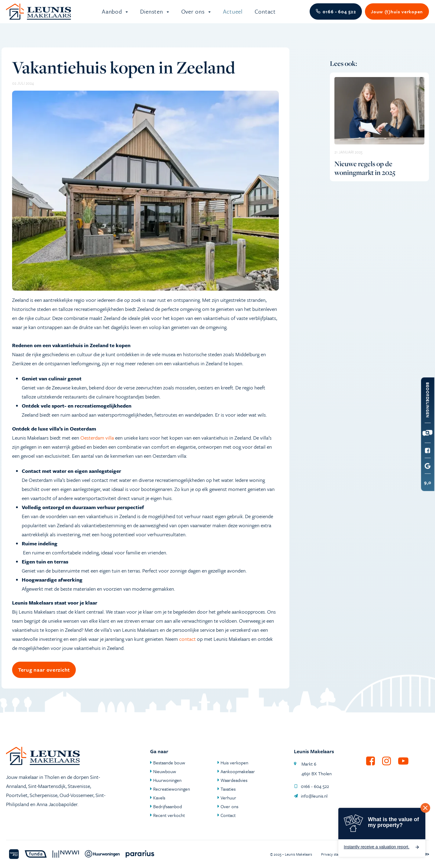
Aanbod (113, 15)
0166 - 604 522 (311, 786)
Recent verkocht (169, 815)
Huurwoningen (167, 780)
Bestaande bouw (169, 763)
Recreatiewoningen (172, 789)
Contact (265, 15)
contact (187, 646)
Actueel (233, 15)
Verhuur (228, 798)
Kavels (159, 798)
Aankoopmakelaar (238, 771)
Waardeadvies (234, 780)
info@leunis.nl (311, 796)
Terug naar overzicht (44, 677)
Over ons (194, 15)
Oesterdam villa (97, 445)
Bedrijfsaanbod (168, 806)
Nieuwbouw (165, 771)
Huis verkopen (234, 763)
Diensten (152, 15)
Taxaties (228, 789)
